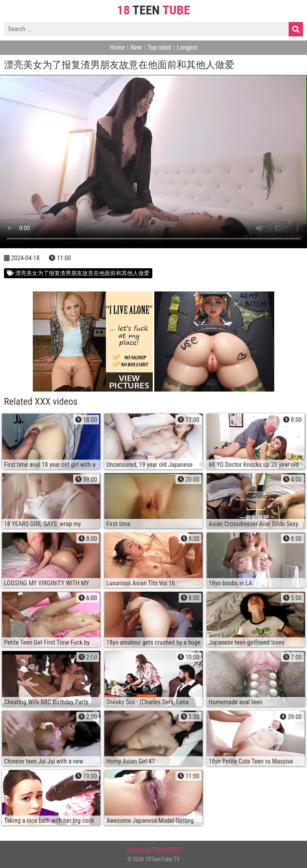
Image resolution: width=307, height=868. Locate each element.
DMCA (174, 850)
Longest (187, 47)
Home (118, 47)
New (136, 47)
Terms (159, 850)
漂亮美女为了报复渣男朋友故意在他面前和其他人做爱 (78, 273)
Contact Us (139, 850)
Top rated (159, 47)
